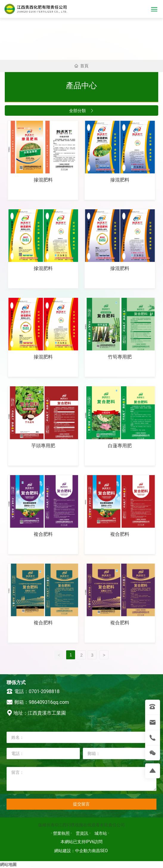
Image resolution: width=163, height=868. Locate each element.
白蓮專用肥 (120, 446)
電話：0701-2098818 (33, 691)
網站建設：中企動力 (73, 851)
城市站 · (102, 833)
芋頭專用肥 (43, 446)
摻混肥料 (43, 180)
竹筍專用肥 (120, 357)
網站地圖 (8, 864)
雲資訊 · (84, 833)
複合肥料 (43, 534)
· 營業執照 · (62, 833)
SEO (104, 851)
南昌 (96, 851)
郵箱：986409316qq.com (38, 702)
